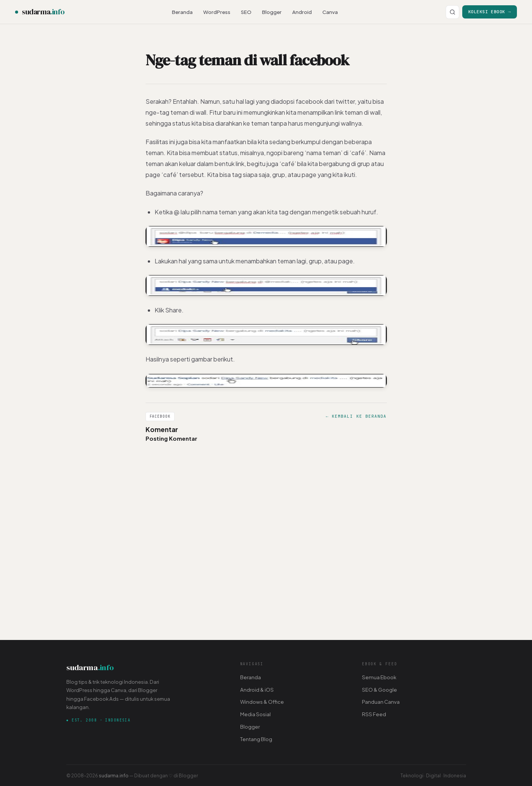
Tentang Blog (256, 739)
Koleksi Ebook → (490, 12)
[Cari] (452, 12)
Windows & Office (262, 702)
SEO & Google (379, 690)
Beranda (182, 12)
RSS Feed (374, 714)
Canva (330, 12)
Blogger (272, 12)
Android (302, 12)
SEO (246, 12)
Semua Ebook (379, 677)
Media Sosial (255, 714)
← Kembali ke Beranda (356, 416)
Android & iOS (257, 690)
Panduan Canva (381, 702)
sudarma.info (114, 775)
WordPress (217, 12)
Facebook (160, 416)
